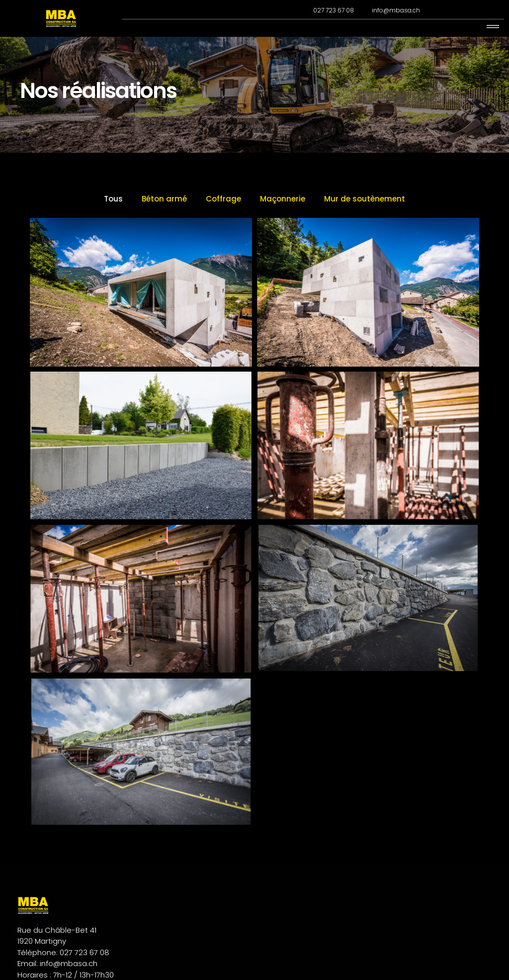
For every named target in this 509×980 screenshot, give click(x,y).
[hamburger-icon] (493, 27)
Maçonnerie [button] (283, 217)
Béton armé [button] (164, 217)
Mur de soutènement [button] (365, 217)
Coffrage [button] (223, 217)
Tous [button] (113, 217)
